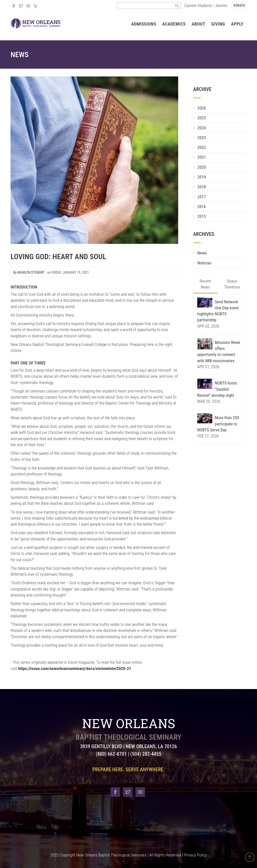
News (20, 55)
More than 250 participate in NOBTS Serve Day (218, 424)
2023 (202, 138)
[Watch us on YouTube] (28, 6)
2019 (202, 177)
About (199, 24)
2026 (202, 108)
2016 (202, 207)
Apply (237, 24)
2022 (202, 147)
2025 (202, 118)
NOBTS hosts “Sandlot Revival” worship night (217, 389)
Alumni (222, 6)
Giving (218, 24)
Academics (174, 24)
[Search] (177, 6)
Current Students (198, 6)
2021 (202, 157)
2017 (202, 197)
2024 (202, 128)
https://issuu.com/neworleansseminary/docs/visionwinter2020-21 (75, 668)
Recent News (205, 284)
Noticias (205, 263)
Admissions (144, 24)
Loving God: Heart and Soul (58, 257)
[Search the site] (145, 6)
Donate (239, 6)
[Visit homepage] (36, 23)
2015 (202, 216)
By (29, 272)
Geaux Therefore (232, 284)
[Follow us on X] (21, 6)
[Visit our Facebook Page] (14, 6)
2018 (202, 187)
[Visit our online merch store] (35, 6)
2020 (202, 167)
